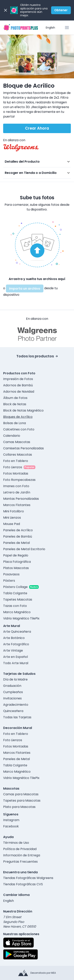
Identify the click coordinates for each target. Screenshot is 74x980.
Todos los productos (37, 356)
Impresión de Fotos (18, 379)
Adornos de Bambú (18, 385)
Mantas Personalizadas (21, 499)
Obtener (61, 10)
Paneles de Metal (16, 543)
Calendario (12, 436)
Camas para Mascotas (21, 794)
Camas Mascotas (17, 442)
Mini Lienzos (12, 518)
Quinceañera (13, 711)
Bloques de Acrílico (18, 417)
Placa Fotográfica (17, 562)
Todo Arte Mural (16, 663)
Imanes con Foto (16, 486)
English (50, 28)
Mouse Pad (12, 524)
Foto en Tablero (16, 461)
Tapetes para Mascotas (22, 801)
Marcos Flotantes (17, 505)
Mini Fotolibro (14, 511)
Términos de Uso (16, 843)
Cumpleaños (13, 692)
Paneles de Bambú (18, 536)
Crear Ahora (37, 128)
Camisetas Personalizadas (23, 448)
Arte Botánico (14, 638)
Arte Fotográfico (16, 644)
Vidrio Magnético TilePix (21, 618)
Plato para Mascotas (19, 807)
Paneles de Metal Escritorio (24, 549)
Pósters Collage (15, 587)
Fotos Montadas (16, 473)
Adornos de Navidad (19, 392)
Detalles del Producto (22, 162)
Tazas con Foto (15, 606)
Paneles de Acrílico (18, 530)
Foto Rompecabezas (19, 480)
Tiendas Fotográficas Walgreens (28, 878)
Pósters (9, 581)
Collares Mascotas (18, 455)
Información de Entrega (22, 855)
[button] (37, 244)
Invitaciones (12, 698)
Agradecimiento (16, 705)
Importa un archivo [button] (25, 289)
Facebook (11, 826)
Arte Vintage (13, 650)
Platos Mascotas (16, 568)
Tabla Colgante (15, 593)
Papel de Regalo (16, 555)
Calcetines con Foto (19, 429)
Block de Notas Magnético (23, 410)
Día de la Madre (15, 679)
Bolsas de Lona (15, 423)
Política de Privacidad (20, 849)
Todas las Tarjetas (17, 717)
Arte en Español (15, 657)
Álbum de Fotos (15, 398)
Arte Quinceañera (17, 632)
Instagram (11, 820)
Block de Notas (15, 404)
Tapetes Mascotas (18, 599)
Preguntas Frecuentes (20, 862)
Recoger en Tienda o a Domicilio (31, 173)
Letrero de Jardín (17, 492)
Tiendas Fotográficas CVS (23, 884)
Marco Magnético (17, 612)
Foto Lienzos (13, 467)
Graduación (12, 686)
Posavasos (11, 574)
